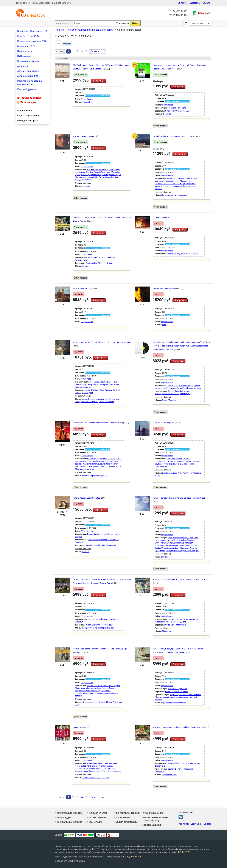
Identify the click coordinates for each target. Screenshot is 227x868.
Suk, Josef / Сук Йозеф (177, 689)
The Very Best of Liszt (83, 136)
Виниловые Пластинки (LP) (32, 31)
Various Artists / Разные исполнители (183, 254)
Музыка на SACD (26, 46)
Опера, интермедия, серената (175, 195)
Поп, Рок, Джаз (65, 818)
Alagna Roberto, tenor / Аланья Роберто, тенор (102, 771)
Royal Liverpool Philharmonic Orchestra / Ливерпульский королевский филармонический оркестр (178, 697)
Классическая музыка (70, 822)
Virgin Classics (87, 99)
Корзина (205, 13)
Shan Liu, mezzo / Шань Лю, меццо (177, 461)
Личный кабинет (200, 24)
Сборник (86, 186)
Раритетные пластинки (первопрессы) (30, 83)
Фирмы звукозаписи (28, 116)
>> (103, 51)
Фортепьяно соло (169, 775)
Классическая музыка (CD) (32, 41)
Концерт (86, 266)
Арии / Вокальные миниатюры (95, 399)
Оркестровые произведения (102, 628)
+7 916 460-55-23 (177, 15)
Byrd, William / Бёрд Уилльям (100, 390)
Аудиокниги (24, 66)
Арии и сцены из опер (92, 778)
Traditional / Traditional (177, 108)
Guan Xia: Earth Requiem (164, 423)
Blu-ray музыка (25, 51)
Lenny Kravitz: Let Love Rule (165, 288)
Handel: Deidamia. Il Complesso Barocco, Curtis (174, 136)
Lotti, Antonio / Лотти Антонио (180, 619)
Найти (135, 23)
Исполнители (25, 111)
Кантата (86, 552)
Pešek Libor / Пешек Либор (177, 692)
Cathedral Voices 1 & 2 (162, 218)
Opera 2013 (78, 727)
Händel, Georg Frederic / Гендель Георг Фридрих (179, 551)
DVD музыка (24, 56)
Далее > (95, 51)
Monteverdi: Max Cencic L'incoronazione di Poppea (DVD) (98, 423)
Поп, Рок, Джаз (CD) (28, 36)
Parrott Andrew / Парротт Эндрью (100, 263)
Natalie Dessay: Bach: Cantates (87, 498)
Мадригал (166, 631)
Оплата (206, 3)
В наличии (124, 23)
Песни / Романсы (106, 402)
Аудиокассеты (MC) (28, 76)
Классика (67, 44)
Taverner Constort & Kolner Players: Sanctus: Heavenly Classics (180, 498)
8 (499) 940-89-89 (181, 852)
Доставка (195, 3)
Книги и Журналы (27, 89)
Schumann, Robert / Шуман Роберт (176, 394)
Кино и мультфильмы (29, 61)
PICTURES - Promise (82, 288)
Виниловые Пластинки (70, 813)
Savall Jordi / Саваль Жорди (177, 111)
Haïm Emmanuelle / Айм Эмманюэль (101, 545)
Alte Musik (166, 114)
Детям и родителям (28, 71)
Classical (86, 102)
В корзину (98, 81)
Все (58, 44)
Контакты (182, 3)
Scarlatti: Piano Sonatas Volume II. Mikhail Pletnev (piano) (178, 727)
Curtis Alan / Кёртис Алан (176, 625)
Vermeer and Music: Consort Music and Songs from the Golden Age (102, 342)
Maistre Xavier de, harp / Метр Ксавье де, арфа (182, 388)
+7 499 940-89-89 (177, 11)
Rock (164, 325)
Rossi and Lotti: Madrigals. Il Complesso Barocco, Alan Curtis (179, 579)
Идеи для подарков (28, 121)
